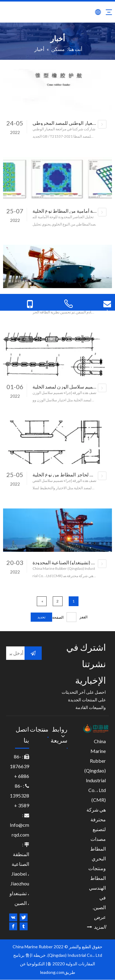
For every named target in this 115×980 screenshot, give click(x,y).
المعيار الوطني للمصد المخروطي (65, 123)
